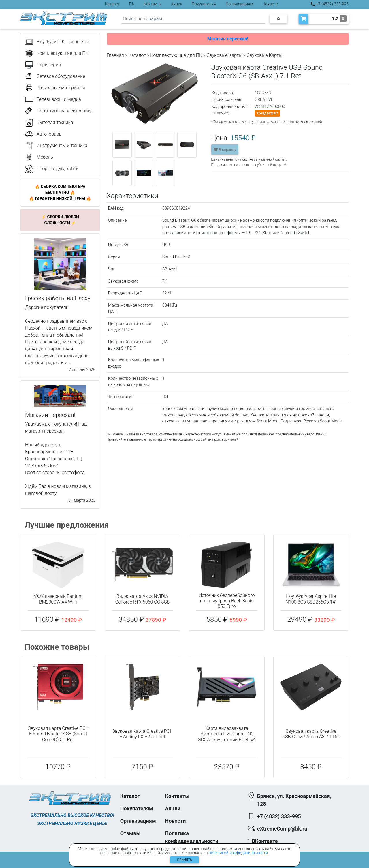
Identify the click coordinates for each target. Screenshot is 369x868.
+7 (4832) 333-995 (330, 4)
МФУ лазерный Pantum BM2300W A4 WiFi (58, 599)
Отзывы (130, 833)
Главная (115, 55)
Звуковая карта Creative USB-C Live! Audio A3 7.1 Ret (311, 734)
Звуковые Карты (224, 55)
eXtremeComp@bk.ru (282, 829)
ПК (132, 4)
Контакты (153, 4)
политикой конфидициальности (238, 853)
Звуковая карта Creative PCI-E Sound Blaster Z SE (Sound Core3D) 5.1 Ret (58, 734)
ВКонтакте (265, 841)
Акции (177, 4)
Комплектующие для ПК (176, 55)
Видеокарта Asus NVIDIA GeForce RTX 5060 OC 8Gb (142, 599)
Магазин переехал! (228, 39)
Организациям (239, 4)
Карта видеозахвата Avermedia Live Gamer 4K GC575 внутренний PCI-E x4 (227, 734)
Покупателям (204, 4)
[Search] (193, 19)
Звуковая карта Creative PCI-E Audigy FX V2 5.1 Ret (142, 734)
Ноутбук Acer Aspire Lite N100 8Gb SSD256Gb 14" (311, 599)
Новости (270, 4)
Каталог (112, 4)
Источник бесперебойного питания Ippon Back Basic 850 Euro (227, 601)
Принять (185, 860)
